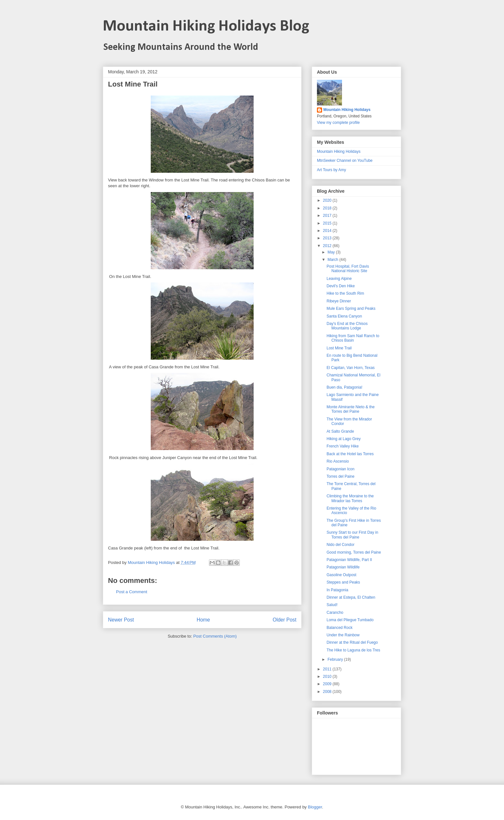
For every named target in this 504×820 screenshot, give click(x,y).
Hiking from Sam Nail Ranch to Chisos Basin (353, 338)
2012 (328, 246)
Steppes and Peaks (343, 582)
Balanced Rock (340, 628)
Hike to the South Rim (345, 293)
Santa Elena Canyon (344, 316)
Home (203, 620)
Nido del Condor (341, 545)
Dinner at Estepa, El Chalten (351, 597)
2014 (328, 231)
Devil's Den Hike (341, 286)
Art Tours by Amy (331, 170)
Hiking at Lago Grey (344, 439)
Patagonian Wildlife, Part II (349, 560)
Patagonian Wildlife (343, 567)
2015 (328, 223)
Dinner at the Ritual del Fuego (352, 642)
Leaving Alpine (339, 279)
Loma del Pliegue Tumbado (350, 620)
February (336, 659)
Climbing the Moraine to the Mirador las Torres (350, 498)
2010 (328, 677)
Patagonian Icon (341, 469)
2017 (328, 216)
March (333, 260)
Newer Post (121, 620)
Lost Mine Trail (339, 348)
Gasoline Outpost (342, 575)
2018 (328, 208)
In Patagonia (337, 590)
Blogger (315, 807)
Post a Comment (132, 592)
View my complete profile (338, 123)
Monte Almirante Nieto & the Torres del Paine (351, 409)
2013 (328, 238)
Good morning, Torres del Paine (354, 552)
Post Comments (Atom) (215, 636)
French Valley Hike (343, 446)
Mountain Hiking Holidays (347, 110)
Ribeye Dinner (339, 301)
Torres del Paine (341, 476)
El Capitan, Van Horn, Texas (351, 368)
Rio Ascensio (338, 461)
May (332, 252)
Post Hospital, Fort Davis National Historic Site (348, 269)
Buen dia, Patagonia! (344, 387)
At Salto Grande (340, 431)
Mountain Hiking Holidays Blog (206, 27)
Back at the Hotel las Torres (350, 454)
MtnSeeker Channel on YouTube (345, 161)
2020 (328, 200)
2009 (328, 684)
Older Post (284, 620)
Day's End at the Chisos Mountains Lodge (347, 326)
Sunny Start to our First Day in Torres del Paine (352, 535)
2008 (328, 692)
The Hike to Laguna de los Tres (353, 650)
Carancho (335, 613)
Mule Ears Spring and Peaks (351, 309)
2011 (328, 669)
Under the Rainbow (343, 635)
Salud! (332, 605)
